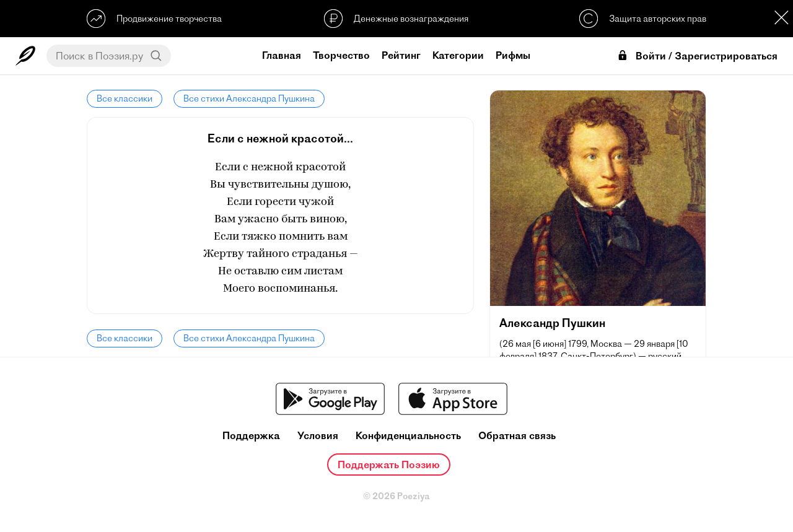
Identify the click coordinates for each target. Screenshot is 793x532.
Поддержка (251, 436)
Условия (318, 436)
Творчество (341, 55)
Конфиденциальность (408, 436)
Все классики (125, 98)
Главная (282, 55)
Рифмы (513, 55)
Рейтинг (401, 55)
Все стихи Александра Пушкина (249, 98)
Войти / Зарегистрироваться (697, 56)
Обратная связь (517, 436)
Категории (458, 55)
